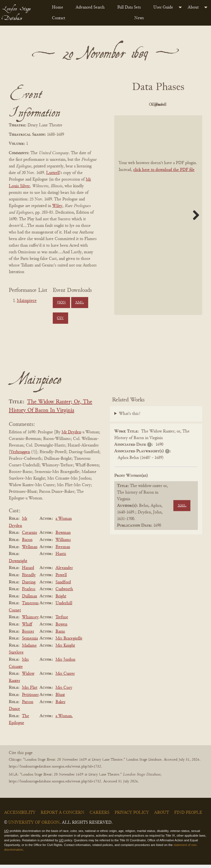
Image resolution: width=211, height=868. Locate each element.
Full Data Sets (129, 7)
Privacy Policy (132, 816)
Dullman (30, 600)
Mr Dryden (71, 436)
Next (194, 227)
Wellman (30, 550)
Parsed (172, 117)
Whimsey (30, 621)
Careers (99, 816)
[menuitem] (59, 7)
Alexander (64, 571)
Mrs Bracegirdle (69, 642)
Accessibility (20, 816)
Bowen (61, 628)
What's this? (130, 417)
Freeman (63, 550)
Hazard (28, 571)
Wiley (57, 206)
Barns (60, 635)
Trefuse (62, 621)
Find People (188, 816)
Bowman (63, 536)
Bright (61, 600)
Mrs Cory (64, 691)
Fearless (29, 592)
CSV (60, 318)
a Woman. (64, 719)
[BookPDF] (158, 228)
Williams (63, 543)
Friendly (29, 578)
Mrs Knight (65, 649)
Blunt (60, 698)
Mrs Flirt (30, 691)
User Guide (163, 7)
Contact (59, 18)
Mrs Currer (65, 677)
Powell (61, 578)
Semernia (30, 642)
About (193, 7)
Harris (61, 557)
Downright (18, 564)
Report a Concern (63, 816)
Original (172, 105)
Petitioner (30, 698)
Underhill (64, 606)
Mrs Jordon (65, 663)
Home (58, 7)
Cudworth (64, 592)
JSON (61, 303)
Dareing (29, 585)
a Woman (64, 522)
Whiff (27, 628)
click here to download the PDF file (164, 182)
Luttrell (53, 173)
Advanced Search (90, 7)
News (139, 18)
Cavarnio (30, 536)
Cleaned (142, 117)
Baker (60, 705)
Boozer (28, 635)
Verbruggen (20, 455)
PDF (142, 105)
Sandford (63, 585)
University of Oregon (34, 826)
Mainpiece (27, 301)
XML (80, 303)
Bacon (27, 543)
